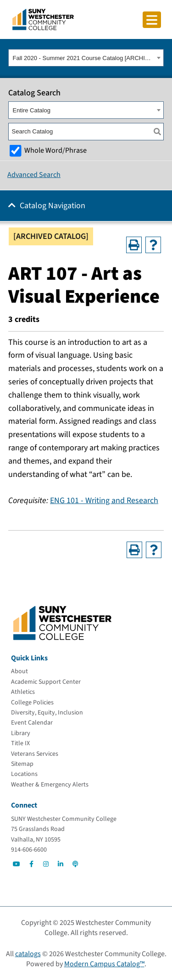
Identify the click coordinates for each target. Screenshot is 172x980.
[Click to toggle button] (152, 20)
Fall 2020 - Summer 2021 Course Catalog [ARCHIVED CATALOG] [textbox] (84, 58)
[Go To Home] (43, 19)
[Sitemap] (22, 764)
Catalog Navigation (53, 206)
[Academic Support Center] (46, 682)
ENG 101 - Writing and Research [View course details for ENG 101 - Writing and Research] (104, 501)
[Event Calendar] (32, 723)
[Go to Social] (17, 864)
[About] (19, 671)
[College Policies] (32, 703)
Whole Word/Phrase (55, 150)
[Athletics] (23, 692)
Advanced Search (34, 175)
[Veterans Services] (35, 754)
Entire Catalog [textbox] (32, 110)
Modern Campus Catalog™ (104, 964)
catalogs (28, 954)
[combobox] (86, 58)
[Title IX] (20, 743)
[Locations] (24, 774)
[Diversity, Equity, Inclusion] (47, 713)
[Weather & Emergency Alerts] (50, 785)
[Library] (21, 733)
